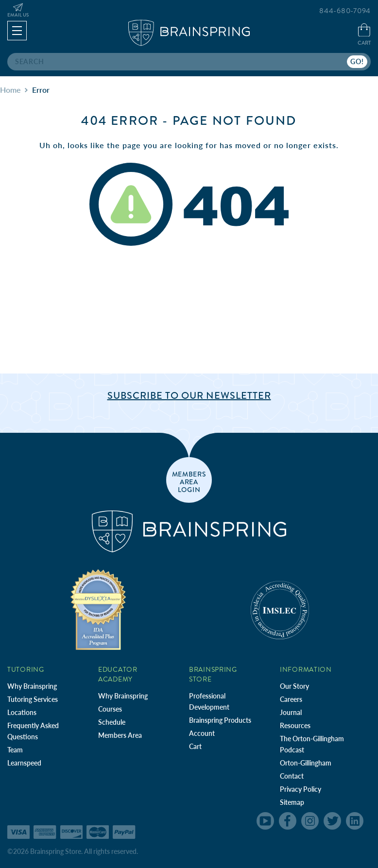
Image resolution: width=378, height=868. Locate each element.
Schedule (112, 722)
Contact (292, 776)
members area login (189, 481)
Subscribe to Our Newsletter (189, 396)
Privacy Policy (301, 789)
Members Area (120, 735)
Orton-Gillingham (306, 763)
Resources (295, 725)
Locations (22, 712)
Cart (195, 746)
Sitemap (292, 802)
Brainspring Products (220, 720)
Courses (110, 709)
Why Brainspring (32, 686)
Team (15, 750)
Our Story (294, 686)
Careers (291, 699)
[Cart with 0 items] (364, 35)
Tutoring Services (33, 699)
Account (202, 733)
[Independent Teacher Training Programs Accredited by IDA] (98, 609)
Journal (291, 712)
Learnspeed (24, 763)
